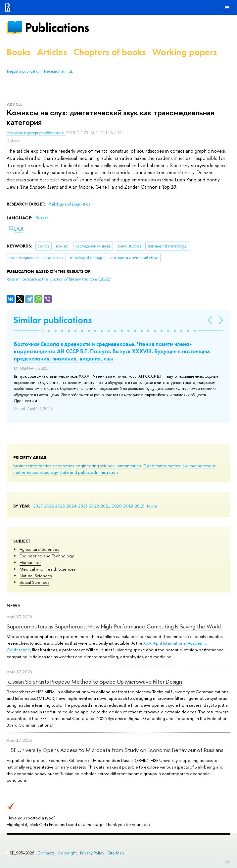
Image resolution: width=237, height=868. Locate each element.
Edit (227, 861)
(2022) (58, 279)
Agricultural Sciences (39, 549)
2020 (117, 506)
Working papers (185, 52)
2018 (140, 506)
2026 (49, 506)
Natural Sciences (36, 576)
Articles (52, 52)
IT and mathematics (161, 466)
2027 (38, 506)
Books (19, 52)
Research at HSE (58, 71)
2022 (94, 506)
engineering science (95, 466)
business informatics (32, 466)
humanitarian (129, 466)
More (152, 506)
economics (63, 466)
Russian (42, 218)
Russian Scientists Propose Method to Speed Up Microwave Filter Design (94, 681)
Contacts (46, 853)
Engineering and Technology (47, 556)
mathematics (25, 472)
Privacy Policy (92, 853)
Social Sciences (34, 582)
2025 (60, 506)
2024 (71, 506)
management (202, 466)
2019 (128, 506)
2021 (105, 506)
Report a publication (24, 71)
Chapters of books (110, 52)
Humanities (30, 562)
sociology (49, 472)
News (14, 605)
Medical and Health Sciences (47, 569)
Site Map (116, 853)
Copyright (67, 853)
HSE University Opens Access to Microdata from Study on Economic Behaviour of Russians (115, 750)
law (185, 466)
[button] (42, 331)
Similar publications (52, 320)
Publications (57, 28)
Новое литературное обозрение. (36, 133)
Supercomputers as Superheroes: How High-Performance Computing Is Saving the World (114, 626)
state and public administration (89, 472)
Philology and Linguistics (69, 204)
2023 (83, 506)
